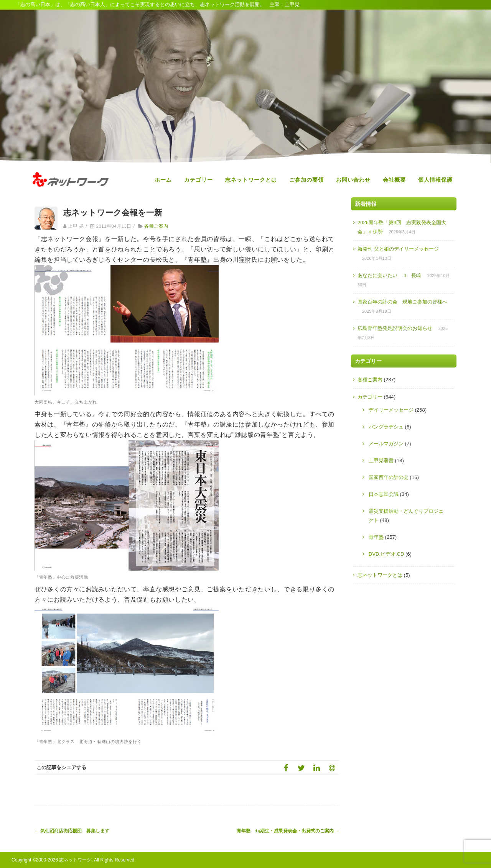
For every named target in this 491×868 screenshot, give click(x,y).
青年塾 (376, 537)
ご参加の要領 (306, 180)
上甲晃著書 (381, 460)
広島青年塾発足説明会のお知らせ (395, 328)
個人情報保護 (435, 180)
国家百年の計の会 (389, 477)
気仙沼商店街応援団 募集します (72, 831)
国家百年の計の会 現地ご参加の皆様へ (402, 302)
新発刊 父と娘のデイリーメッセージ (398, 249)
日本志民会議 (384, 494)
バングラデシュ (386, 427)
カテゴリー (199, 180)
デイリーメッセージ (391, 410)
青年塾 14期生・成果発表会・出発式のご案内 (288, 831)
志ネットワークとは (251, 180)
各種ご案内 (156, 226)
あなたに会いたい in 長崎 (389, 275)
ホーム (163, 180)
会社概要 (394, 180)
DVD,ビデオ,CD (386, 554)
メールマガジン (386, 444)
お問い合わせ (353, 180)
